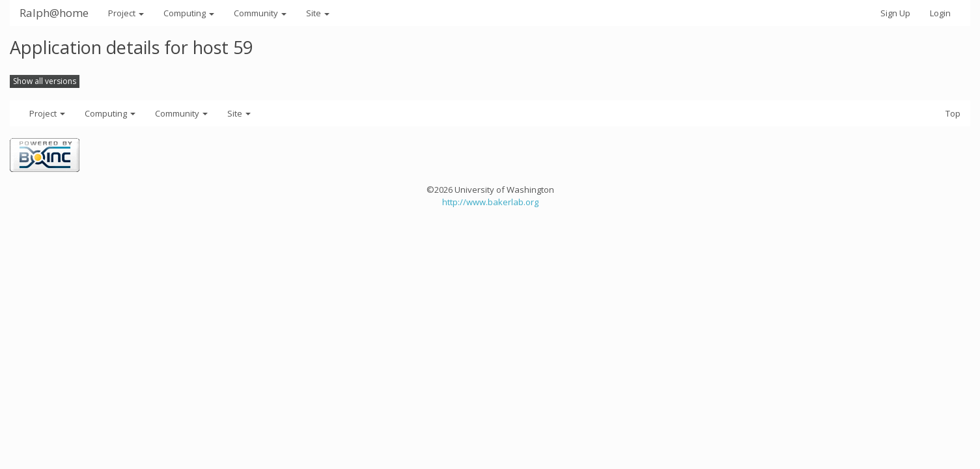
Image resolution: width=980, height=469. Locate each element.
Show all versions (45, 81)
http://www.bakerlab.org (490, 202)
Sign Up (895, 13)
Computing (189, 13)
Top (953, 113)
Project (126, 13)
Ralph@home (54, 13)
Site (318, 13)
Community (260, 13)
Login (940, 13)
